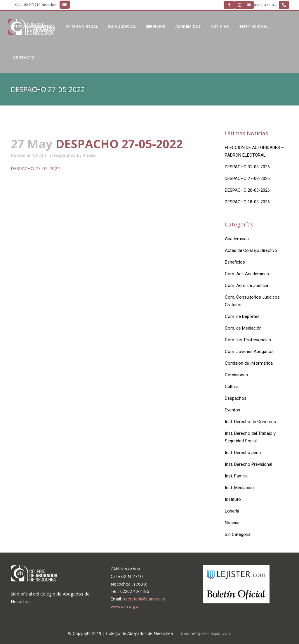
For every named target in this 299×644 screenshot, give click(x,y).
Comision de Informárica (249, 363)
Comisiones (236, 375)
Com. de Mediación (243, 328)
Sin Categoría (238, 534)
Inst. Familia (236, 476)
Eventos (233, 410)
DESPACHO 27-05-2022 (35, 168)
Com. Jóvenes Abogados (249, 352)
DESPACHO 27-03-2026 (247, 179)
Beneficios (235, 262)
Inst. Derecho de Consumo (251, 422)
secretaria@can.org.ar (144, 599)
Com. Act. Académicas (247, 274)
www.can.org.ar (125, 607)
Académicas (237, 239)
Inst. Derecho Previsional (248, 464)
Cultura (232, 387)
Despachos (64, 155)
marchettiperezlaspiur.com (206, 633)
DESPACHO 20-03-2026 (247, 190)
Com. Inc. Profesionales (248, 340)
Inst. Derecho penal (243, 453)
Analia (89, 155)
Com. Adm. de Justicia (246, 285)
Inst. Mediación (239, 488)
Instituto (233, 499)
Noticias (233, 523)
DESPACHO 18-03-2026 (247, 202)
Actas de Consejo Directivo (251, 250)
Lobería (232, 511)
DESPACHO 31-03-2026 (247, 167)
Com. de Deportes (242, 316)
